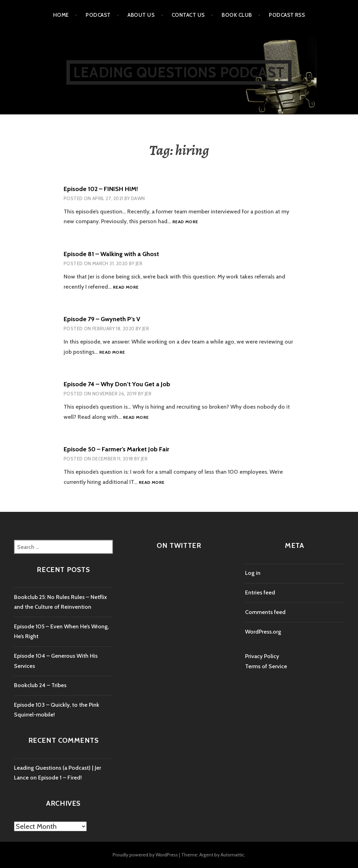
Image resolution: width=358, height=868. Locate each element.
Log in (253, 573)
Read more (185, 222)
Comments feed (265, 612)
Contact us (188, 15)
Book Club (237, 15)
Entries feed (260, 592)
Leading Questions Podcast (179, 72)
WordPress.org (263, 632)
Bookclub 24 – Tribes (40, 685)
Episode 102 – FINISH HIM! (101, 189)
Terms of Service (266, 666)
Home (61, 15)
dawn (138, 198)
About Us (141, 15)
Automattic (232, 855)
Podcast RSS (287, 15)
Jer (139, 263)
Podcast (98, 15)
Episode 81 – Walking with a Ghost (111, 254)
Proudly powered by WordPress (145, 855)
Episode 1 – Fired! (60, 778)
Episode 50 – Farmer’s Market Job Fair (116, 449)
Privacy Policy (262, 656)
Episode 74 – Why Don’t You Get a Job (117, 384)
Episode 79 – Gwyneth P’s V (102, 319)
